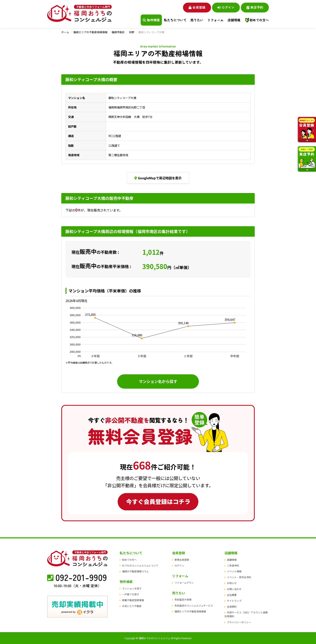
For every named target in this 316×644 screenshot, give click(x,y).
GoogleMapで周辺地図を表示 (158, 178)
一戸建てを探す (131, 594)
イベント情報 (234, 571)
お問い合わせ (234, 589)
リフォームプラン (184, 583)
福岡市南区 (118, 32)
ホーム (65, 32)
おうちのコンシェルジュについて (140, 565)
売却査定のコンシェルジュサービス (194, 605)
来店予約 (255, 7)
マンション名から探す (158, 381)
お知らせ (232, 583)
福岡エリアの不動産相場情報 (90, 32)
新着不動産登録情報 (133, 600)
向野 (132, 32)
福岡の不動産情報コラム (135, 571)
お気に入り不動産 (132, 606)
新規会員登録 (182, 560)
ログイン (226, 7)
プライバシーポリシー (239, 622)
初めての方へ (259, 20)
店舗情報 (232, 560)
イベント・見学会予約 (239, 577)
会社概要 (232, 595)
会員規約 (232, 606)
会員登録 (196, 7)
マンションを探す (132, 588)
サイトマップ (234, 601)
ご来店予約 (233, 565)
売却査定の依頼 (183, 600)
